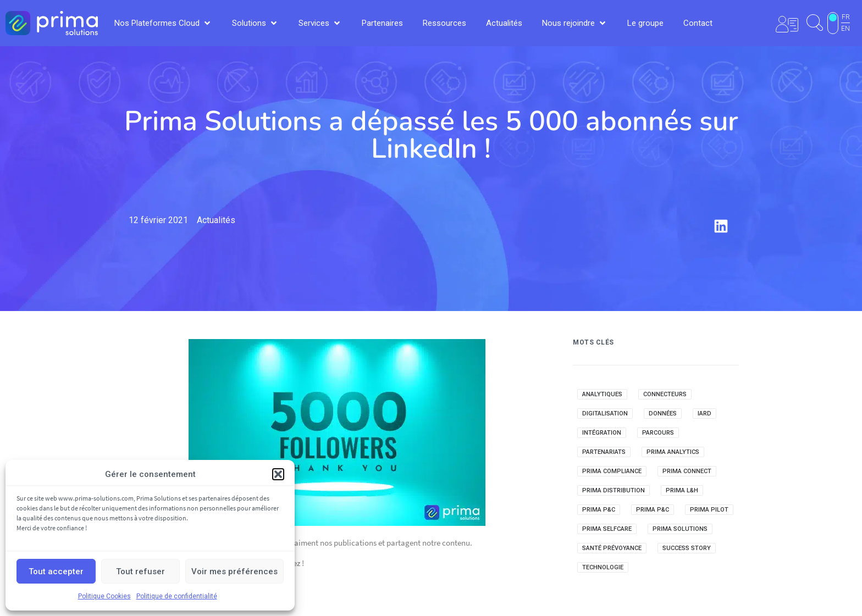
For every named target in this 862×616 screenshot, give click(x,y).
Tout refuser (140, 571)
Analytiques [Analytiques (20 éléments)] (602, 394)
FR (846, 17)
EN (846, 29)
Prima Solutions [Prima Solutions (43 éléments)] (680, 529)
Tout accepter (56, 571)
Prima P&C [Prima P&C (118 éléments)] (599, 510)
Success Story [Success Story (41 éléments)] (687, 548)
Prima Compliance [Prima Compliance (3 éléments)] (612, 471)
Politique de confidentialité (177, 596)
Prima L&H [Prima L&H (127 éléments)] (682, 490)
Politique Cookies (104, 596)
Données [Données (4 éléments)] (663, 414)
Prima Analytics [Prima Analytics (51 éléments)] (673, 452)
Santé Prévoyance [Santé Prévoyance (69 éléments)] (612, 548)
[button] (278, 474)
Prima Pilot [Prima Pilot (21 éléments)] (709, 510)
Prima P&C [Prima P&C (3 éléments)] (653, 510)
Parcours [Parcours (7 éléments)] (658, 433)
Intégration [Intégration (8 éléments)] (602, 433)
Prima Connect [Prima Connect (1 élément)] (687, 471)
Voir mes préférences (234, 571)
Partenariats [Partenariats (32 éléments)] (604, 452)
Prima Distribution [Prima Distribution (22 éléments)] (614, 490)
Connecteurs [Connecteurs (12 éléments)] (665, 394)
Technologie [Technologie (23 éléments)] (603, 567)
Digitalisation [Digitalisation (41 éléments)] (605, 414)
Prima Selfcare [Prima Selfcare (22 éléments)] (607, 529)
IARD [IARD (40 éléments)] (704, 414)
